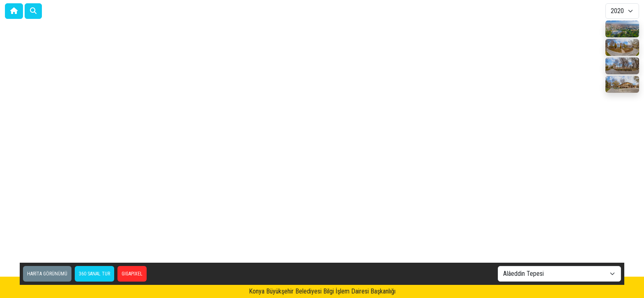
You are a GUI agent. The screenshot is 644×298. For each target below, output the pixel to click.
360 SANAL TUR (94, 274)
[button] (33, 11)
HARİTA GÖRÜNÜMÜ (47, 274)
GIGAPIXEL (132, 274)
